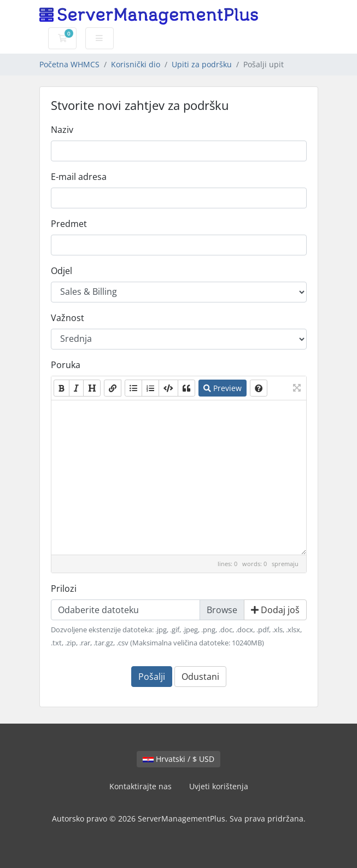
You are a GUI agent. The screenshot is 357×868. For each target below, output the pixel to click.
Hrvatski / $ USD (178, 759)
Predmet (69, 224)
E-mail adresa (79, 177)
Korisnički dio (136, 64)
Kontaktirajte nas (141, 786)
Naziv (62, 130)
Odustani (200, 677)
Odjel (62, 271)
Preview (223, 388)
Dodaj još (275, 610)
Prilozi (64, 589)
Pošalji (152, 677)
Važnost (68, 318)
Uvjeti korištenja (219, 786)
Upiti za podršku (202, 64)
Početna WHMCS (69, 64)
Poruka (66, 365)
